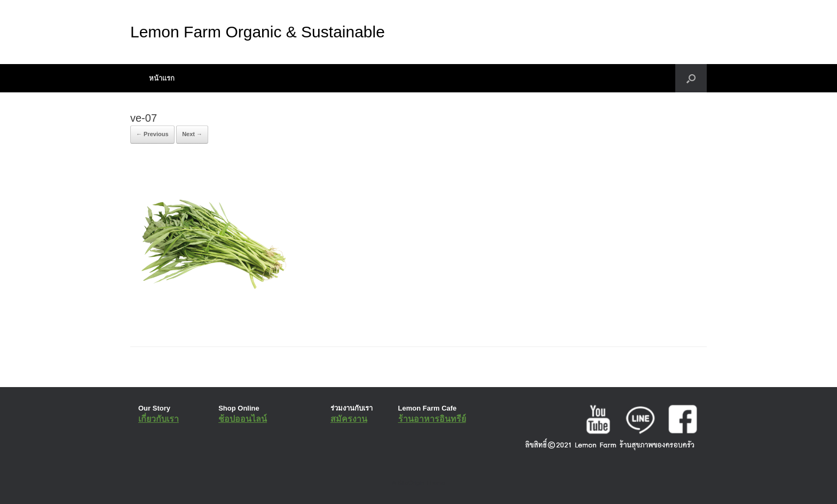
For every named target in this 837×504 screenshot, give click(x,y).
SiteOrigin (411, 483)
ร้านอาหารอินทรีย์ (432, 419)
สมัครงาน (349, 419)
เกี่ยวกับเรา (159, 419)
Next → (192, 134)
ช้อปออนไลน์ (243, 419)
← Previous (152, 134)
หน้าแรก (162, 78)
